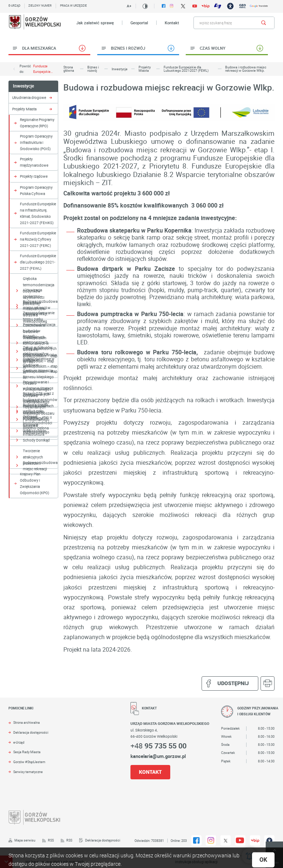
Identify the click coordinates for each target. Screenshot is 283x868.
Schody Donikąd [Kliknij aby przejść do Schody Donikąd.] (36, 440)
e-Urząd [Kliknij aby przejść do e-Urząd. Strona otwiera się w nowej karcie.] (19, 743)
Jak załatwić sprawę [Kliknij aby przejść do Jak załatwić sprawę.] (95, 23)
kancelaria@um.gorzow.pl (158, 756)
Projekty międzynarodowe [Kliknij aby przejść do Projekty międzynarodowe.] (34, 162)
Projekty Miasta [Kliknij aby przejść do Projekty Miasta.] (24, 109)
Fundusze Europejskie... (43, 69)
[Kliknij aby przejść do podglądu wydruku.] (268, 683)
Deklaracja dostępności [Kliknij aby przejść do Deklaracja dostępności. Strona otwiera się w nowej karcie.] (31, 733)
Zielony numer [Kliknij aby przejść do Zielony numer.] (40, 6)
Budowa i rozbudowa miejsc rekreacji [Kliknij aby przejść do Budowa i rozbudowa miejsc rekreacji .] (40, 466)
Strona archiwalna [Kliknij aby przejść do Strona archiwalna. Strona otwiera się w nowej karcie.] (27, 723)
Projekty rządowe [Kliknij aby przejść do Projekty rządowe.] (34, 176)
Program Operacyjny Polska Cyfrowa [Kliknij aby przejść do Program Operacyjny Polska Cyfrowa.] (36, 190)
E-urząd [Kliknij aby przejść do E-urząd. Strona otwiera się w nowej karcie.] (14, 6)
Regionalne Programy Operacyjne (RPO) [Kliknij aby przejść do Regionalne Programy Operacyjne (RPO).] (37, 123)
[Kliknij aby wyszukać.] (264, 23)
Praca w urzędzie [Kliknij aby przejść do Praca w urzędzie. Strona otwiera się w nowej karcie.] (74, 6)
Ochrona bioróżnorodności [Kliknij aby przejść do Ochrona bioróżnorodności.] (37, 420)
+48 (158, 746)
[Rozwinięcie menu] (64, 713)
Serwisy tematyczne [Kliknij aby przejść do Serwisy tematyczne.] (28, 772)
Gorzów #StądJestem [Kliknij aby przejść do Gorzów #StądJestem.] (29, 762)
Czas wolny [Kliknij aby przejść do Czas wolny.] (213, 48)
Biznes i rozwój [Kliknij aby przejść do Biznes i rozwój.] (128, 48)
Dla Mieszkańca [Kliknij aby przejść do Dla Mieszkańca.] (39, 48)
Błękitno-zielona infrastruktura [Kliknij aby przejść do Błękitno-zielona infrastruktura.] (36, 431)
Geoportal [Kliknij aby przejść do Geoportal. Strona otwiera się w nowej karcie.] (139, 23)
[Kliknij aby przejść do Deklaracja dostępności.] (100, 840)
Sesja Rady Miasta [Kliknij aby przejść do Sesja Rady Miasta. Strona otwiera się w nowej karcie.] (27, 752)
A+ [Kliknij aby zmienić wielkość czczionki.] (129, 6)
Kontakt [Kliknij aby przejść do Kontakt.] (172, 23)
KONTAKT (150, 772)
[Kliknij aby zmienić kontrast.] (145, 6)
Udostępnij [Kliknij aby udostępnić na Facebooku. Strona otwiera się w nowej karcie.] (230, 683)
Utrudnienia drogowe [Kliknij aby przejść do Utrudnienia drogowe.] (29, 98)
